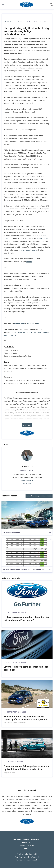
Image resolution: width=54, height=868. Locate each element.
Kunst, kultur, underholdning (14, 365)
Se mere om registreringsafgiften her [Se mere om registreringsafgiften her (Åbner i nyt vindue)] (17, 356)
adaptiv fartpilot (42, 238)
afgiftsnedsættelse (32, 383)
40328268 (27, 483)
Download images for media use (39, 496)
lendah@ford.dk (27, 480)
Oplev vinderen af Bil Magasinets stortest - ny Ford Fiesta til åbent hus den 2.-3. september (26, 769)
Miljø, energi (36, 365)
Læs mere (27, 425)
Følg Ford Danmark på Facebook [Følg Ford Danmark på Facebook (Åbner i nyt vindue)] (27, 857)
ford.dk (29, 262)
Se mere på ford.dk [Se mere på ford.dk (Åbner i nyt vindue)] (11, 350)
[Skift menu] (3, 5)
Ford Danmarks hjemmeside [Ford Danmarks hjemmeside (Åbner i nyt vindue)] (27, 854)
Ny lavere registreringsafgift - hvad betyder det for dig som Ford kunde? (26, 619)
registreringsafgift (19, 383)
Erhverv (28, 365)
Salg (35, 368)
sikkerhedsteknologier (29, 250)
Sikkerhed (37, 380)
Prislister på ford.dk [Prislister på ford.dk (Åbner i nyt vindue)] (11, 353)
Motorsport (29, 368)
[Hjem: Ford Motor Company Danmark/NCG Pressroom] (26, 5)
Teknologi (7, 380)
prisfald (44, 380)
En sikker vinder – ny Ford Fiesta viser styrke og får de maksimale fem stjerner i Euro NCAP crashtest (25, 720)
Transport (16, 368)
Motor (22, 368)
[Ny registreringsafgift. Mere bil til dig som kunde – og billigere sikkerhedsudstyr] (27, 552)
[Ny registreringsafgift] (27, 515)
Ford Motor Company (25, 380)
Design (14, 380)
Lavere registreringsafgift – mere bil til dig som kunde (26, 668)
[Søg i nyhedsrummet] (51, 5)
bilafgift (42, 383)
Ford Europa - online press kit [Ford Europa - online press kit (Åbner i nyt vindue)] (27, 860)
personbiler (8, 383)
